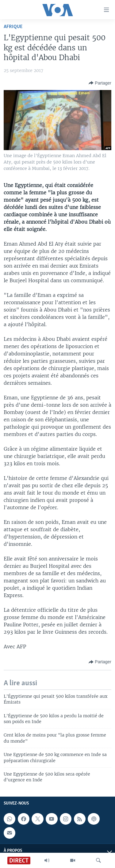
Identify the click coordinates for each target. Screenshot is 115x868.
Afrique (13, 27)
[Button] (100, 83)
